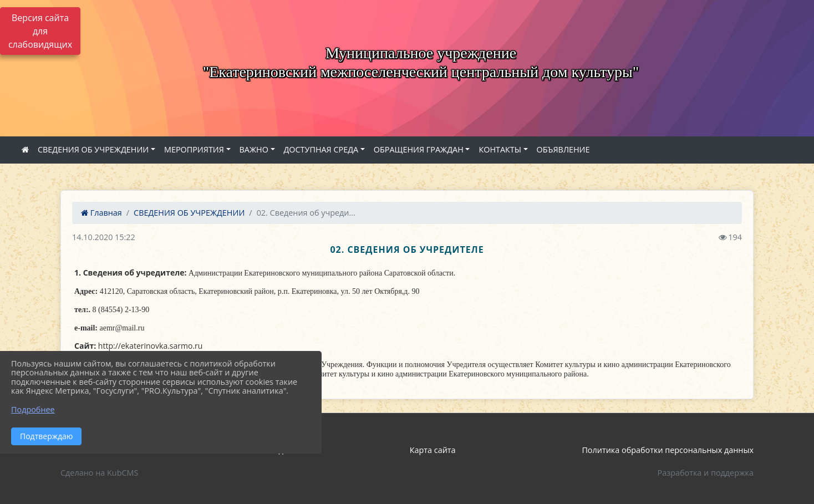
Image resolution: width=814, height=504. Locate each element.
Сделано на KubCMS (99, 473)
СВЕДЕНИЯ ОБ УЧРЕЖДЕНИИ (93, 149)
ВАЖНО (254, 149)
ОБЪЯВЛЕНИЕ (563, 149)
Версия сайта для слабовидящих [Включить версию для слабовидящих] (40, 31)
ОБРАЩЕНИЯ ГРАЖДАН (419, 149)
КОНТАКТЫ (500, 149)
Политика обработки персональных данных (668, 450)
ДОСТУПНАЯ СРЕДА (321, 149)
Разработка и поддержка (706, 473)
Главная (101, 213)
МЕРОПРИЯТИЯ (194, 149)
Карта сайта (433, 450)
